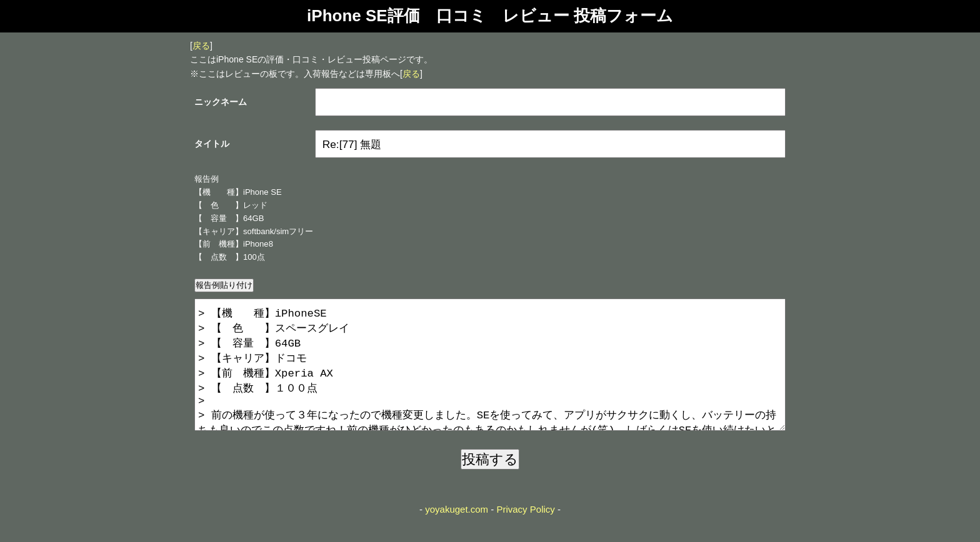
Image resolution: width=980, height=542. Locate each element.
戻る (201, 46)
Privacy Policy (525, 534)
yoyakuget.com (457, 534)
